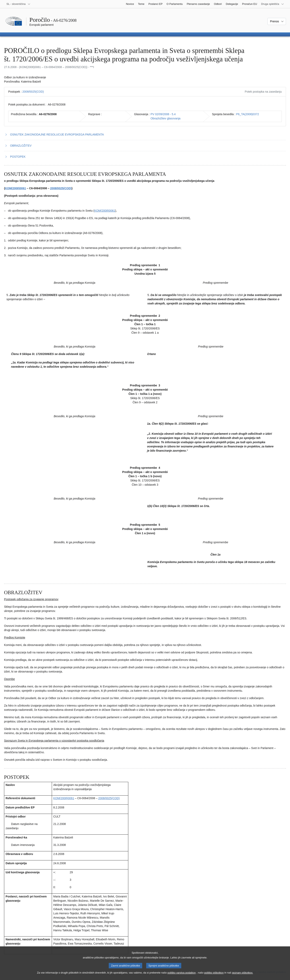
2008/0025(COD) (33, 92)
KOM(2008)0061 (16, 188)
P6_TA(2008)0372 (247, 114)
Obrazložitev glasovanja (165, 118)
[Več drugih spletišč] (272, 4)
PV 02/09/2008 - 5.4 (163, 114)
